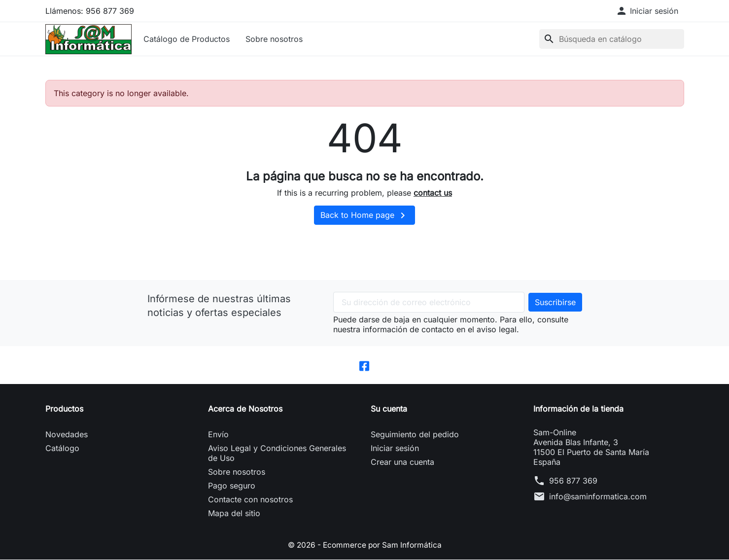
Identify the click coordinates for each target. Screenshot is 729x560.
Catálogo (62, 449)
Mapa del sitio (234, 514)
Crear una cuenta (402, 462)
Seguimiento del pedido (415, 435)
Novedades (67, 435)
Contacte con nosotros (250, 500)
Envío (218, 435)
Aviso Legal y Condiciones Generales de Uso (277, 454)
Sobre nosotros (274, 39)
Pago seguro (232, 486)
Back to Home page (364, 215)
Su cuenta (389, 409)
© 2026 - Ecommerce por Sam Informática (365, 545)
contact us (433, 193)
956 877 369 (573, 481)
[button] (647, 11)
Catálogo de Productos (187, 39)
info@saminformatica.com (598, 497)
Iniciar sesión (395, 449)
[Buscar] (612, 39)
